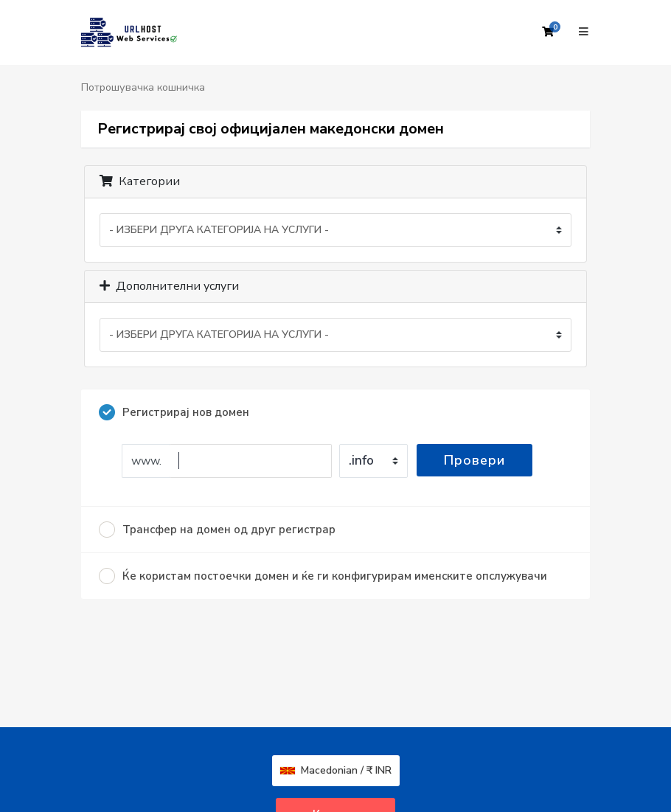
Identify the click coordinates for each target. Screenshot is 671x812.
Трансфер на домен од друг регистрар (217, 530)
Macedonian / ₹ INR (336, 770)
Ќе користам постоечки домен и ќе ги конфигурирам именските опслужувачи (323, 576)
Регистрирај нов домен (174, 412)
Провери (474, 460)
